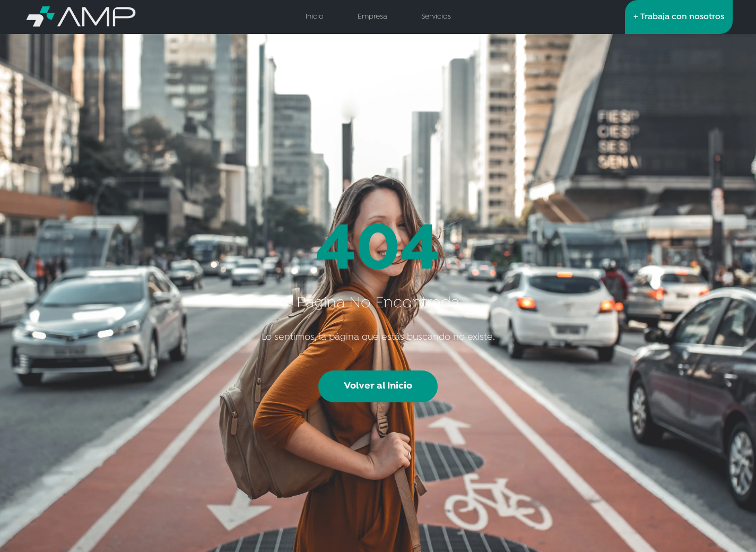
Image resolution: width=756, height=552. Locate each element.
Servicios (436, 17)
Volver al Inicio (378, 386)
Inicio (315, 17)
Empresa (372, 17)
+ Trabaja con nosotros (679, 17)
